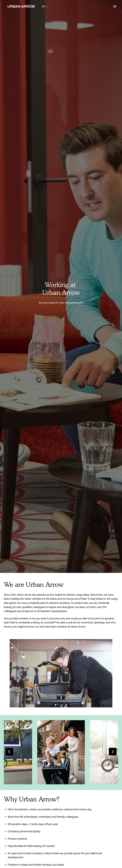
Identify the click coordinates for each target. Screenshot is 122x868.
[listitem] (61, 752)
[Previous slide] (9, 752)
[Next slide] (113, 752)
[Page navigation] (115, 6)
